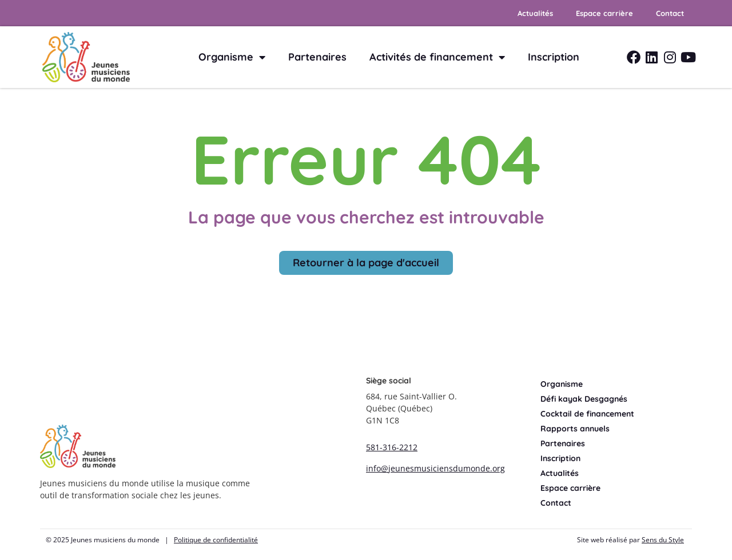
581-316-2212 (392, 447)
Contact (670, 13)
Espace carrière (604, 13)
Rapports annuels (575, 429)
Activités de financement (437, 57)
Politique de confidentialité (216, 540)
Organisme (232, 57)
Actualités (535, 13)
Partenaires (317, 57)
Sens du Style (663, 540)
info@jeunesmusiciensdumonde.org (435, 468)
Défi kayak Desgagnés (584, 399)
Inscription (554, 57)
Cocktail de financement (587, 414)
